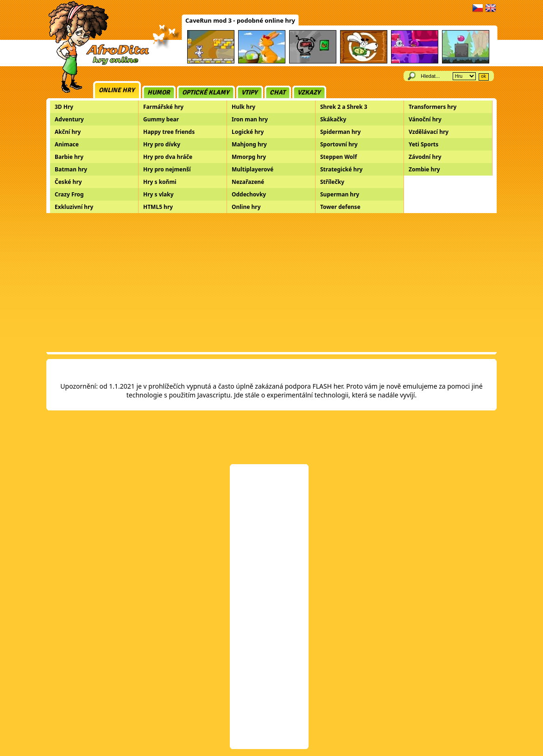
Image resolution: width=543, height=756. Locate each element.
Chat (278, 92)
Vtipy (249, 92)
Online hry (117, 90)
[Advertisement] (271, 283)
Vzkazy (309, 92)
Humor (159, 92)
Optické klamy (206, 92)
